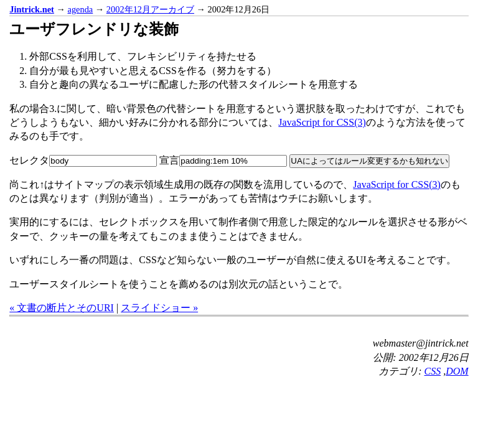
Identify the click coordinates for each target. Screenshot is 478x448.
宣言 (223, 160)
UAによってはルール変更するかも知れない (369, 161)
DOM (457, 371)
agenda (81, 9)
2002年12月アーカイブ (150, 9)
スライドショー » (159, 308)
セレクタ (83, 160)
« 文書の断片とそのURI (62, 308)
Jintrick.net (32, 9)
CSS (433, 371)
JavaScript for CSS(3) (322, 122)
